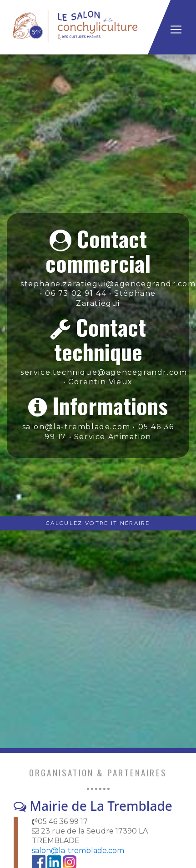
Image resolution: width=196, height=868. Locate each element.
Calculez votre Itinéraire (98, 523)
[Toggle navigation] (176, 29)
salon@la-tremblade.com (78, 851)
